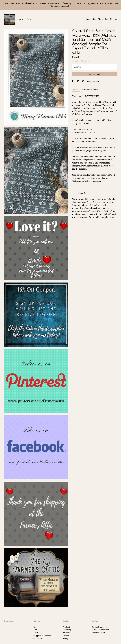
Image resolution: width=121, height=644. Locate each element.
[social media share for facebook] (73, 81)
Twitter (66, 636)
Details (76, 90)
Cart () (109, 19)
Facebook (66, 627)
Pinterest (66, 633)
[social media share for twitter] (78, 81)
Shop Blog (67, 630)
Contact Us (38, 639)
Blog (94, 19)
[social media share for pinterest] (83, 81)
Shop (88, 19)
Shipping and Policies (42, 636)
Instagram (67, 639)
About (101, 19)
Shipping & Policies (91, 90)
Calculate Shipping (81, 61)
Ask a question (93, 81)
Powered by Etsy (99, 633)
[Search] (116, 19)
